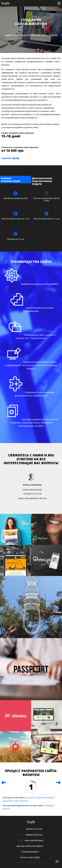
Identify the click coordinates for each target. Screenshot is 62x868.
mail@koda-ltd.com (34, 834)
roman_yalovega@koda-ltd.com (32, 498)
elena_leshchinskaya (34, 840)
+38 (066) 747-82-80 (32, 494)
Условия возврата (30, 851)
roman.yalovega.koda (32, 490)
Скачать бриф (10, 158)
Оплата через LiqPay (30, 857)
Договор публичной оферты (30, 846)
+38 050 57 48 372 (34, 829)
